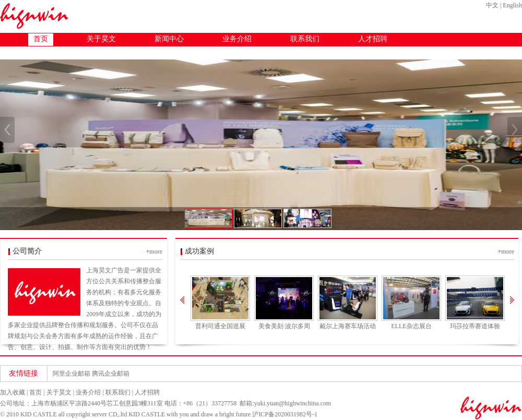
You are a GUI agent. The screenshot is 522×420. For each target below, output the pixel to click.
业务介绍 (237, 39)
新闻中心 (169, 39)
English (512, 5)
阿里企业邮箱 (72, 374)
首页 (41, 39)
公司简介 (27, 251)
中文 (492, 5)
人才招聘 (373, 39)
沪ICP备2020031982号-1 (285, 414)
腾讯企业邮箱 (111, 374)
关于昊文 (101, 39)
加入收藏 (13, 392)
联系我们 (305, 39)
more (156, 251)
